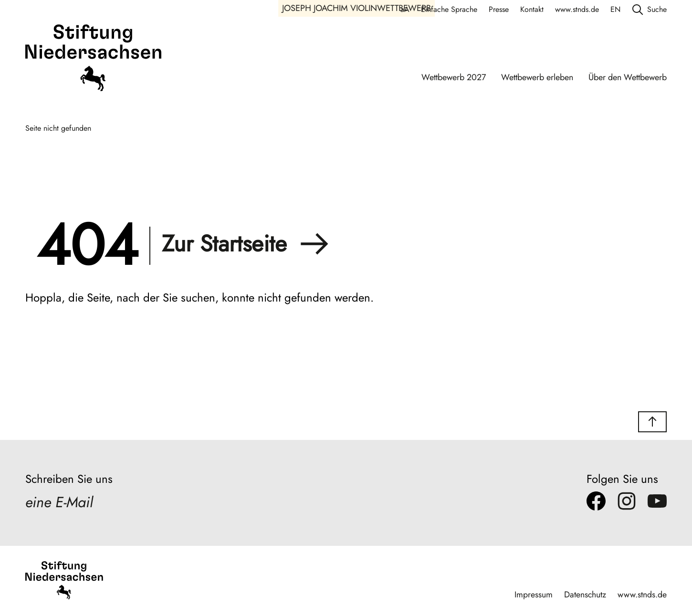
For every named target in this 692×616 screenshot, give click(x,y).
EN (615, 9)
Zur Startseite (245, 244)
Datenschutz (585, 594)
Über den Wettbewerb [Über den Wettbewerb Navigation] (628, 77)
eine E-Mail (61, 503)
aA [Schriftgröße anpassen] (405, 9)
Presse (499, 9)
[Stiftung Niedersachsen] (93, 59)
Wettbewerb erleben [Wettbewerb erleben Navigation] (537, 77)
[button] (652, 422)
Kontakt (532, 9)
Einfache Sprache (449, 9)
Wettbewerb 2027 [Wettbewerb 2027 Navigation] (454, 77)
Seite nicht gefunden (58, 128)
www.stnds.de (577, 9)
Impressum (533, 594)
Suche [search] (649, 10)
